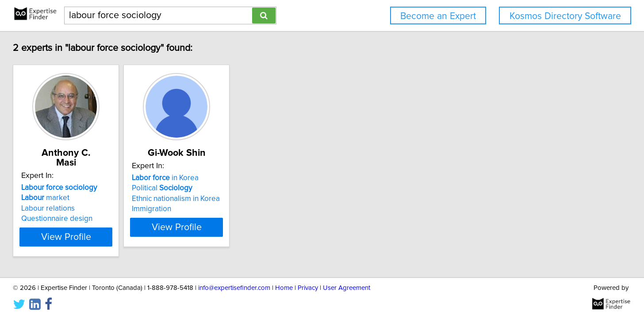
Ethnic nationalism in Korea (242, 199)
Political (228, 188)
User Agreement (347, 288)
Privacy (308, 288)
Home (284, 288)
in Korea (231, 178)
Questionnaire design (101, 209)
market (89, 188)
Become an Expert (438, 16)
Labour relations (92, 199)
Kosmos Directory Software (565, 16)
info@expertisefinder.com (234, 288)
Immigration (217, 209)
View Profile (121, 227)
